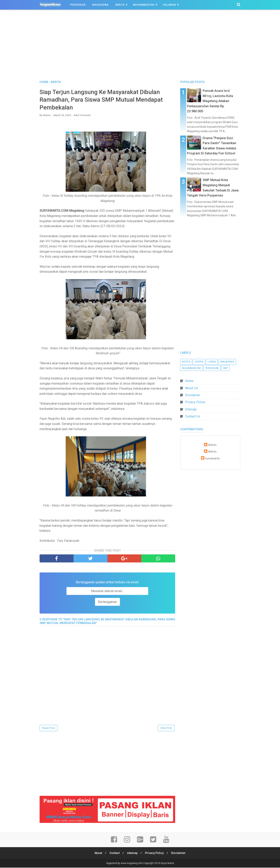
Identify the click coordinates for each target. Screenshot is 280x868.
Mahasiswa (101, 5)
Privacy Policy (155, 853)
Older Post (166, 728)
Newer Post (49, 728)
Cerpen (199, 362)
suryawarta (212, 458)
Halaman (169, 5)
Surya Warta (167, 864)
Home (189, 381)
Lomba (212, 362)
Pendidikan (78, 5)
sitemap (132, 853)
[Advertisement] (140, 46)
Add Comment (82, 116)
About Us (191, 388)
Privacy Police (195, 402)
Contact (114, 853)
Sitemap (191, 409)
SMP (225, 368)
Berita (120, 5)
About (98, 853)
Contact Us (193, 416)
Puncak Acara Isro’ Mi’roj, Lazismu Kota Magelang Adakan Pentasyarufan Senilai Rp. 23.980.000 (210, 101)
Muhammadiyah (144, 5)
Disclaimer (193, 395)
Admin (212, 445)
